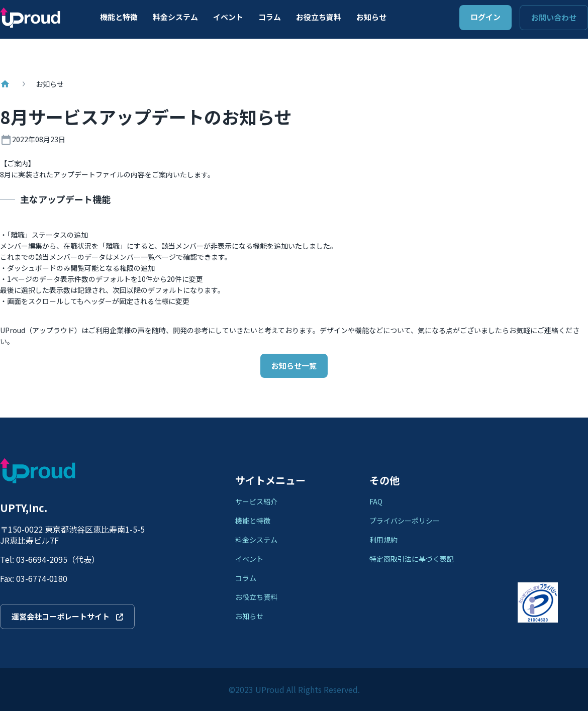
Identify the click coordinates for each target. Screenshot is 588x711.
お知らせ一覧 (294, 366)
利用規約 (383, 540)
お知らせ (371, 17)
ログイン (485, 17)
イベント (228, 17)
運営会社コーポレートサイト (67, 616)
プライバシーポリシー (405, 521)
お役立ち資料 (319, 17)
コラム (270, 17)
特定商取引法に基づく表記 (412, 559)
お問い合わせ (554, 17)
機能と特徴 (119, 17)
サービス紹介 (256, 501)
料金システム (175, 17)
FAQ (376, 501)
